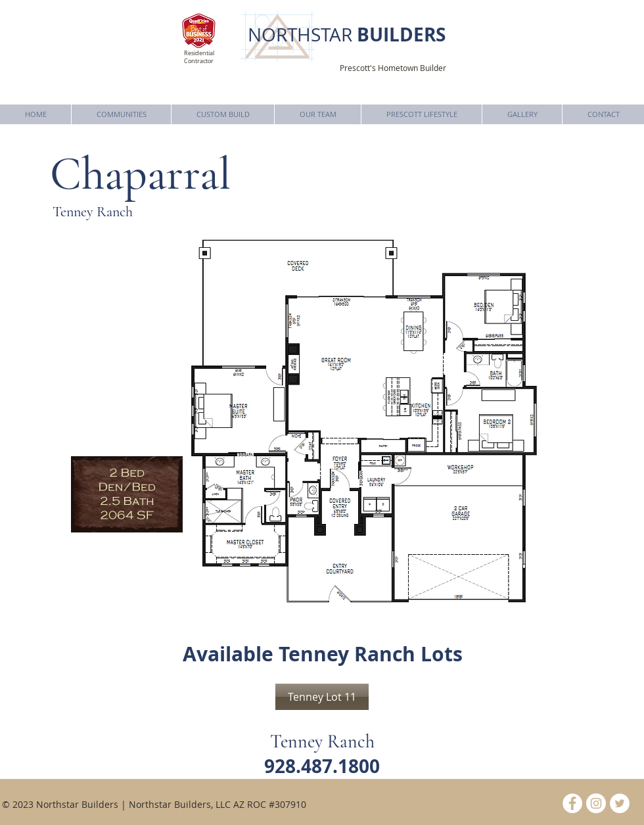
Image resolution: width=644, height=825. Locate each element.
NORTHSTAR (347, 35)
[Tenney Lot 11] (322, 697)
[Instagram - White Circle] (596, 803)
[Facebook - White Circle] (572, 803)
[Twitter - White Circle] (620, 803)
